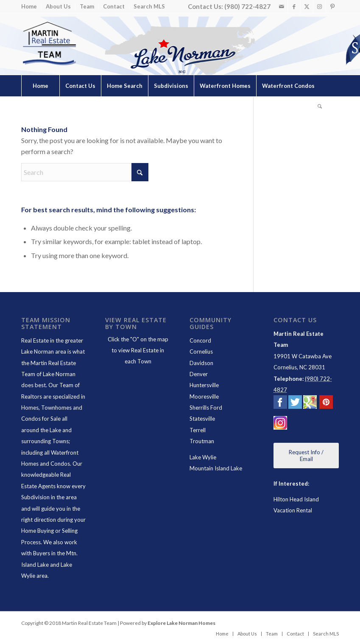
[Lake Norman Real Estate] (49, 44)
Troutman (202, 441)
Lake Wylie (203, 457)
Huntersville (204, 385)
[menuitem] (31, 7)
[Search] (320, 107)
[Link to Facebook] (294, 6)
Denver (199, 374)
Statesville (202, 419)
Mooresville (204, 397)
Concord (200, 340)
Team (87, 6)
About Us (58, 6)
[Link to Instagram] (320, 6)
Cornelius (201, 352)
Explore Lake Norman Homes (181, 623)
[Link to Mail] (281, 6)
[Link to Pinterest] (332, 6)
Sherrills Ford (206, 408)
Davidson (201, 363)
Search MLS (149, 6)
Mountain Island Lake (216, 468)
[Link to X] (307, 6)
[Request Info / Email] (306, 456)
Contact (114, 6)
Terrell (198, 430)
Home (29, 6)
